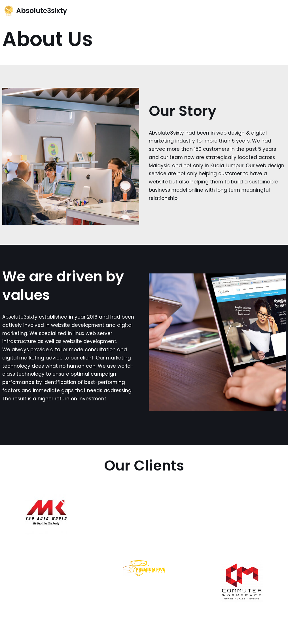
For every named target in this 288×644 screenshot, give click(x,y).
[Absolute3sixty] (36, 11)
